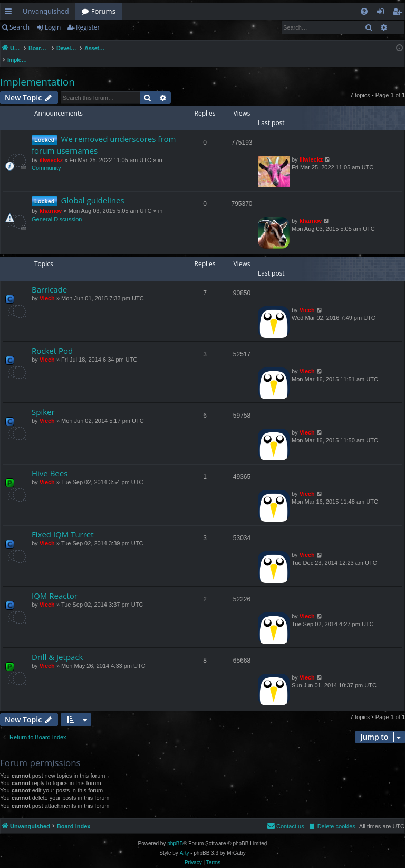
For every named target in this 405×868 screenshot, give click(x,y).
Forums (103, 11)
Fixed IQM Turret (63, 523)
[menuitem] (364, 11)
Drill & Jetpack (57, 646)
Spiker (43, 401)
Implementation (37, 71)
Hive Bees (50, 462)
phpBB (175, 832)
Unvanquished (46, 11)
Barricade (49, 278)
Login (53, 27)
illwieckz (51, 149)
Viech (47, 287)
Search (20, 27)
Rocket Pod (52, 339)
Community (46, 157)
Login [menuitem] (383, 13)
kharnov (51, 200)
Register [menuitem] (399, 13)
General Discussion (57, 208)
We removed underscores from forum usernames (104, 134)
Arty (185, 842)
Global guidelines (93, 189)
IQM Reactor (55, 584)
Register (88, 27)
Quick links (10, 13)
